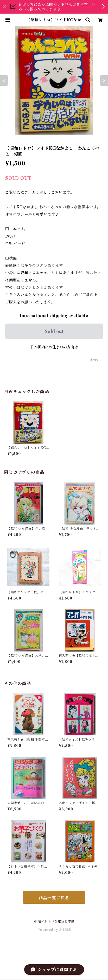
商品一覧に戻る (54, 898)
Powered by (54, 930)
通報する (96, 360)
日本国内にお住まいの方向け (54, 347)
